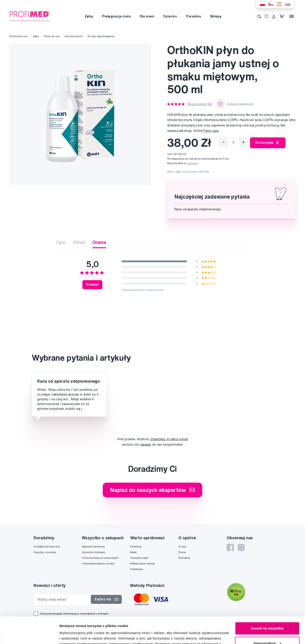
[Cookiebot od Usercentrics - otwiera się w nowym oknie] (29, 635)
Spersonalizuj (267, 616)
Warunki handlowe (93, 546)
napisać (146, 445)
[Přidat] (243, 142)
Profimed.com (19, 36)
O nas (182, 546)
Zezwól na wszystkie (267, 602)
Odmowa (267, 631)
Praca (182, 552)
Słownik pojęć (139, 558)
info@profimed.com (47, 546)
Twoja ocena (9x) (200, 104)
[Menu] (292, 16)
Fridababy (137, 569)
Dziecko (170, 16)
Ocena (99, 242)
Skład (79, 242)
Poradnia (193, 16)
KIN (178, 171)
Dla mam (147, 16)
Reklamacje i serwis (142, 563)
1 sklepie (192, 163)
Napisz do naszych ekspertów (152, 490)
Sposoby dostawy (93, 552)
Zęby (89, 16)
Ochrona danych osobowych (100, 558)
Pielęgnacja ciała (116, 16)
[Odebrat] (223, 142)
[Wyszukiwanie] (259, 16)
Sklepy (216, 16)
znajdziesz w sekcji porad (169, 439)
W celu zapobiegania (101, 36)
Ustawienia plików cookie (98, 563)
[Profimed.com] (30, 16)
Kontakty (184, 558)
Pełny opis (211, 131)
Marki (134, 552)
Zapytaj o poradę (45, 552)
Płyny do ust (52, 36)
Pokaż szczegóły (73, 635)
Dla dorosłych (73, 36)
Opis (61, 242)
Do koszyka (268, 143)
